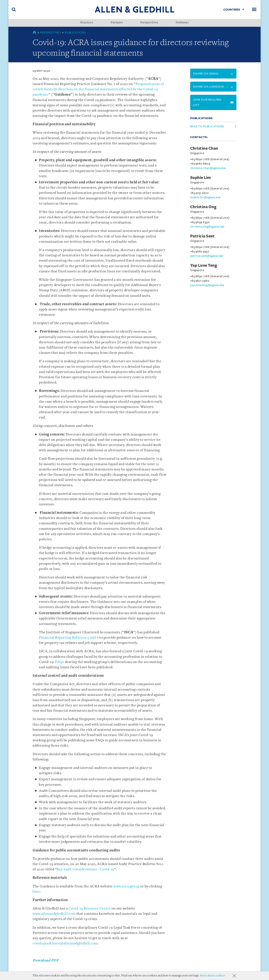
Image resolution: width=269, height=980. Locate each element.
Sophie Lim (201, 178)
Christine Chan (204, 148)
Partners (117, 23)
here (36, 892)
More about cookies (212, 976)
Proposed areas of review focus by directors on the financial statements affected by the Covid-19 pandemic (98, 89)
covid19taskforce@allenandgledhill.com (65, 943)
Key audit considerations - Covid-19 (85, 869)
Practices (87, 23)
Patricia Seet (202, 236)
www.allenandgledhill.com (54, 914)
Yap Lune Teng (204, 265)
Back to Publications (207, 126)
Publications (75, 33)
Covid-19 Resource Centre (90, 909)
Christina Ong (203, 207)
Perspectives (149, 23)
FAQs (59, 662)
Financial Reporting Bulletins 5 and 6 (69, 638)
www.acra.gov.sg (126, 886)
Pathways (182, 23)
